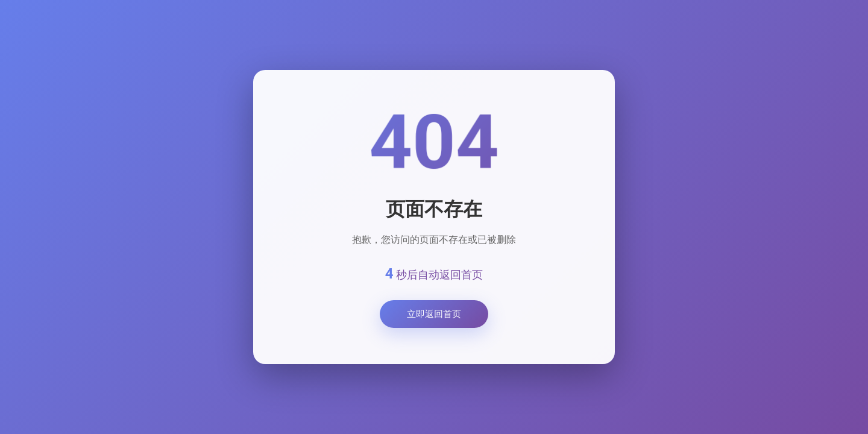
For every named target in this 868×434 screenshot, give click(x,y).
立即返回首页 (434, 314)
